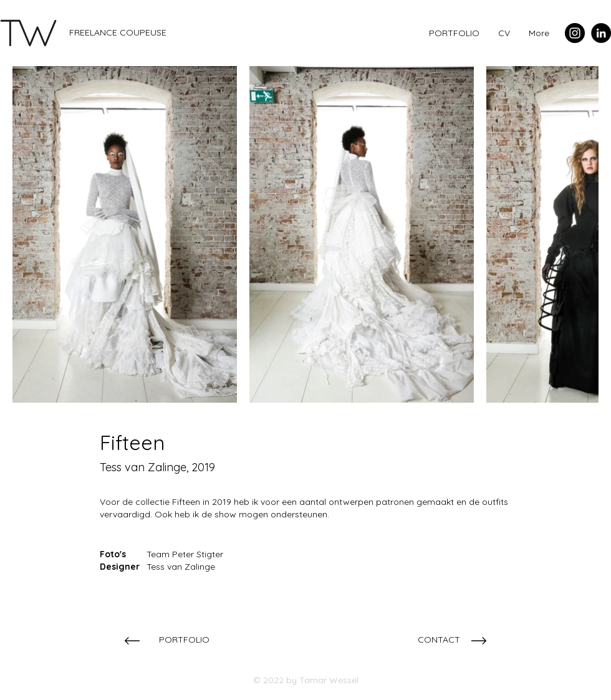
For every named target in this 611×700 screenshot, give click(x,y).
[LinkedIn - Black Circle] (601, 33)
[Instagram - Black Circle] (575, 33)
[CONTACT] (439, 640)
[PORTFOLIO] (184, 640)
